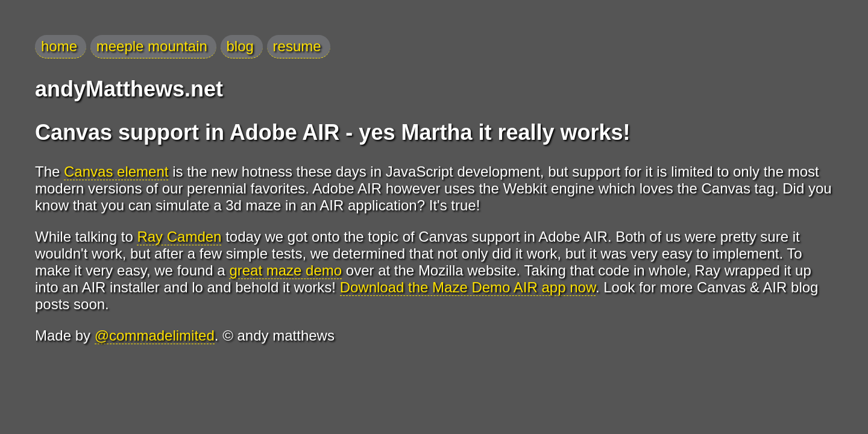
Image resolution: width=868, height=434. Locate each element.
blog (240, 46)
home (59, 46)
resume (297, 46)
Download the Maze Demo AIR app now (468, 287)
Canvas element (116, 171)
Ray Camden (179, 237)
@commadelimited (155, 335)
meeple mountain (152, 46)
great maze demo (285, 270)
